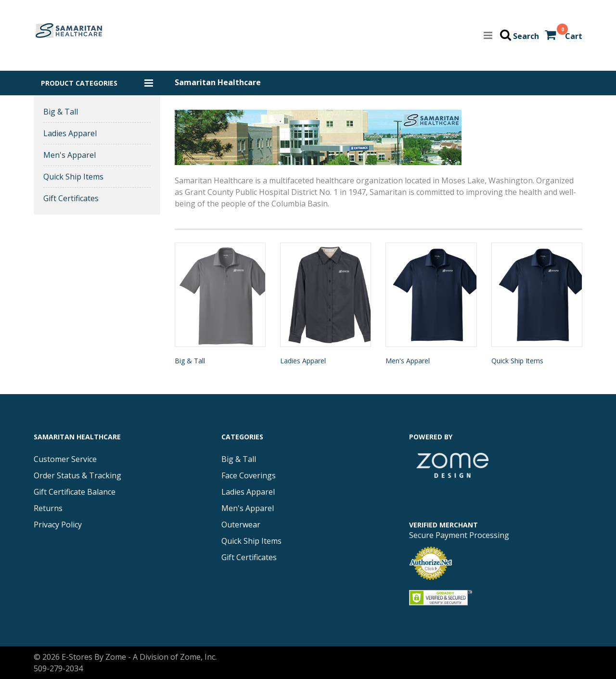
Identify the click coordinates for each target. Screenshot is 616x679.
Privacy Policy (58, 525)
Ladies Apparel (70, 133)
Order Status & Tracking (77, 475)
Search (526, 36)
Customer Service (65, 459)
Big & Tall (61, 112)
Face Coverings (249, 475)
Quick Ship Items (73, 177)
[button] (97, 83)
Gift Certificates (71, 198)
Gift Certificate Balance (75, 492)
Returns (48, 508)
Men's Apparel (70, 155)
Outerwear (241, 525)
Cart (574, 36)
